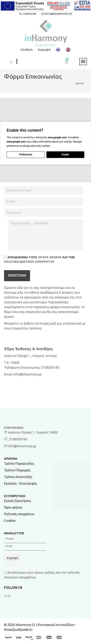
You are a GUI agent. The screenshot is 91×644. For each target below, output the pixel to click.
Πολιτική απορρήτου (19, 514)
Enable (65, 155)
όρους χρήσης (50, 257)
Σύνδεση (27, 50)
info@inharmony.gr (57, 14)
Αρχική (80, 83)
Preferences (26, 155)
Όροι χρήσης (13, 507)
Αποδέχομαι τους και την (39, 259)
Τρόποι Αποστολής (18, 477)
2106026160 (28, 14)
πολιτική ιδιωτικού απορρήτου (29, 262)
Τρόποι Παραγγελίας (19, 464)
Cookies (10, 521)
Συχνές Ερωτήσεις (18, 501)
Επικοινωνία (14, 428)
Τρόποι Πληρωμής (17, 470)
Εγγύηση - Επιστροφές (21, 483)
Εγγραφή (44, 50)
